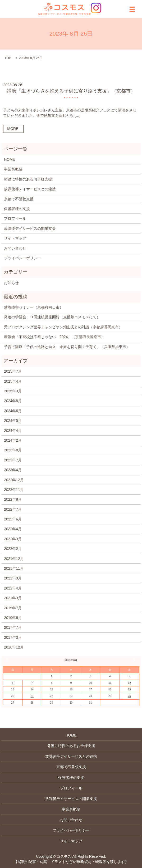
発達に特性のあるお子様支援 (28, 179)
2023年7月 (13, 460)
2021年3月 (13, 598)
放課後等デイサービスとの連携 (30, 189)
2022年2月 (13, 549)
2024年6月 (13, 411)
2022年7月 (13, 509)
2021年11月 (14, 568)
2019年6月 (13, 618)
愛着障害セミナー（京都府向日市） (34, 307)
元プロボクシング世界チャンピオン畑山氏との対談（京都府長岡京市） (63, 327)
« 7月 (8, 660)
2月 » (134, 660)
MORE (13, 129)
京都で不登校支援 (19, 199)
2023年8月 (13, 450)
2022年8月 (13, 499)
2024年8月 (13, 401)
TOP (8, 58)
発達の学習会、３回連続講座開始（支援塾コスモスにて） (52, 317)
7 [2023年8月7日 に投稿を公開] (32, 683)
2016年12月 (14, 647)
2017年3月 (13, 637)
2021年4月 (13, 588)
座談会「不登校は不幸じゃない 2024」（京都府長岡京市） (54, 337)
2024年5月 (13, 421)
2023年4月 (13, 470)
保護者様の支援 (17, 209)
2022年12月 (14, 480)
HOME (10, 159)
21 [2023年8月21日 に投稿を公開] (32, 696)
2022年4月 (13, 529)
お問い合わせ (15, 248)
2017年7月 (13, 627)
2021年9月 (13, 578)
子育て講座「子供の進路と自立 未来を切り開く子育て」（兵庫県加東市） (67, 347)
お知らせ (11, 283)
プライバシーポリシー (22, 258)
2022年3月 (13, 539)
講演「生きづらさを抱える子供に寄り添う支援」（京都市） (71, 91)
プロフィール (15, 218)
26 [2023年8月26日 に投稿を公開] (129, 696)
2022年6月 (13, 519)
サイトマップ (15, 238)
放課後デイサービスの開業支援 (30, 228)
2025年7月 (13, 371)
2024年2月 (13, 440)
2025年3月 (13, 391)
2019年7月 (13, 608)
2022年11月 (14, 490)
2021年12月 (14, 559)
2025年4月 (13, 381)
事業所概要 (13, 169)
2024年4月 (13, 431)
